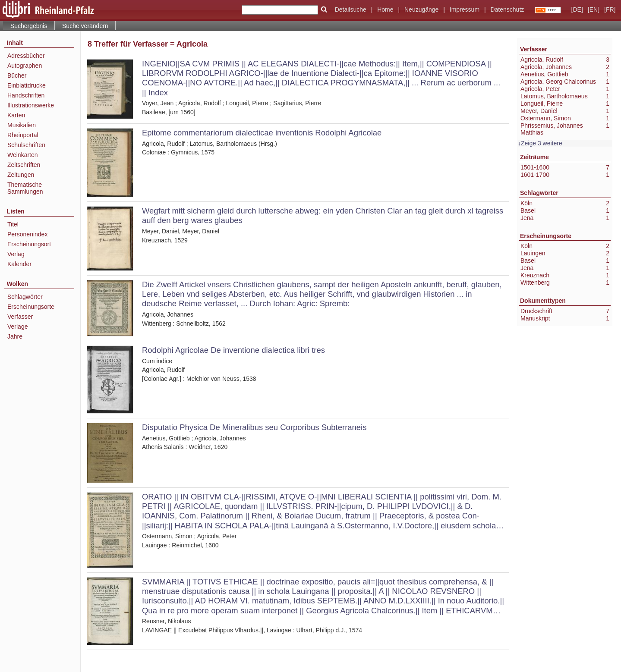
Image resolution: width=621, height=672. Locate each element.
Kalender (19, 264)
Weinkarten (23, 155)
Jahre (15, 336)
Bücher (17, 75)
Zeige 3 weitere (542, 143)
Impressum (465, 9)
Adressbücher (26, 56)
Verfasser (20, 317)
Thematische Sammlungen (25, 188)
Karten (16, 115)
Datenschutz (507, 9)
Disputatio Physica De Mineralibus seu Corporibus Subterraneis (254, 427)
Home (385, 9)
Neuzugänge (421, 9)
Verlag (16, 254)
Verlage (17, 327)
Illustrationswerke (31, 105)
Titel (13, 224)
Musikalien (22, 125)
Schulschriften (26, 145)
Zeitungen (21, 175)
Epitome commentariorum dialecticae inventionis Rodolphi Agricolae (262, 133)
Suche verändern (85, 26)
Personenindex (27, 234)
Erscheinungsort (29, 244)
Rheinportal (23, 135)
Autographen (25, 66)
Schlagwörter (25, 297)
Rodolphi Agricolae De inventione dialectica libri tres (233, 350)
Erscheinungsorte (31, 307)
